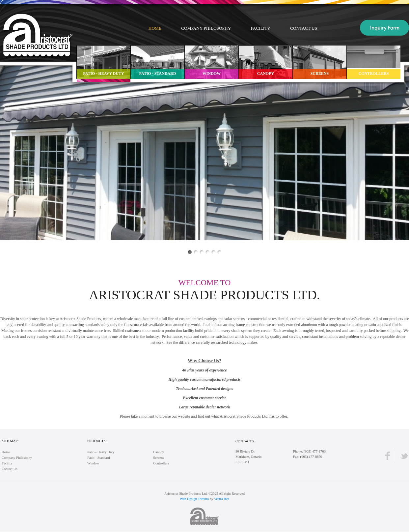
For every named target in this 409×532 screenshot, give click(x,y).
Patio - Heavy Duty (101, 452)
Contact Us (304, 28)
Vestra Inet (222, 499)
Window (93, 463)
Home (155, 28)
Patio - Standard (99, 458)
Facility (260, 28)
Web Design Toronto (194, 499)
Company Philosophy (206, 28)
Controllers (161, 463)
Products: (97, 441)
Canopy (159, 452)
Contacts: (245, 441)
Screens (159, 458)
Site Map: (10, 441)
